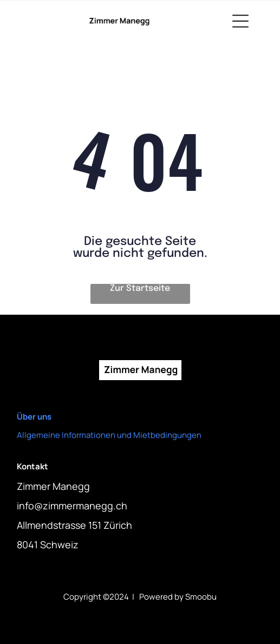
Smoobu (201, 597)
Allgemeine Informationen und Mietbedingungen (109, 435)
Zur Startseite (140, 288)
